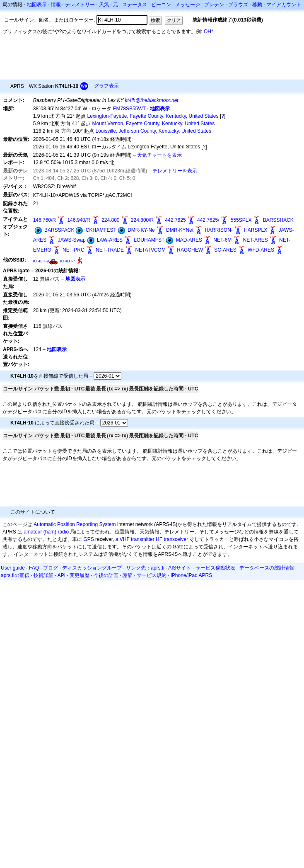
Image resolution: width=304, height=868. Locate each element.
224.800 (110, 220)
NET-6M (222, 240)
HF (159, 539)
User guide (13, 568)
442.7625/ (208, 220)
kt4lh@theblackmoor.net (152, 100)
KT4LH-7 (68, 261)
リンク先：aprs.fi (145, 568)
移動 (257, 5)
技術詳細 (43, 575)
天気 (104, 5)
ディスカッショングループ (92, 568)
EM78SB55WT (129, 109)
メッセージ (188, 5)
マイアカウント (284, 5)
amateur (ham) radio (46, 532)
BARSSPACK (59, 230)
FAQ (34, 568)
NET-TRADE (110, 250)
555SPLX (241, 220)
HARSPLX (256, 230)
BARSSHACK (278, 220)
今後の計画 (106, 575)
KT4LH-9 (41, 261)
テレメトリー (80, 5)
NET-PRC (74, 250)
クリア (174, 20)
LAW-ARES (110, 240)
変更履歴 (80, 575)
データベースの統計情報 (267, 568)
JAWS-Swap (72, 240)
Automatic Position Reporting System (75, 524)
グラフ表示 (106, 86)
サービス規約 (152, 575)
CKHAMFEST (101, 230)
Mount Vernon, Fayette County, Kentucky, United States (153, 124)
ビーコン (161, 5)
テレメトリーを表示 (175, 171)
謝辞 (128, 575)
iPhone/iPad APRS (191, 575)
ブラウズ (238, 5)
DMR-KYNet (180, 230)
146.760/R (45, 220)
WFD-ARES (261, 250)
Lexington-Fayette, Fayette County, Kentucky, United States (153, 116)
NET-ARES (256, 240)
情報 (56, 5)
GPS (88, 539)
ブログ (51, 568)
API (62, 575)
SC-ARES (225, 250)
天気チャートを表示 (159, 155)
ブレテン (214, 5)
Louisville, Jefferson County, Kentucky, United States (153, 131)
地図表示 (37, 5)
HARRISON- (218, 230)
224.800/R (142, 220)
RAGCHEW (190, 250)
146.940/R (78, 220)
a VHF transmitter (135, 539)
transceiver (176, 539)
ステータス (135, 5)
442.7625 (176, 220)
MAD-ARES (189, 240)
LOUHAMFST (149, 240)
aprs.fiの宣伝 (15, 575)
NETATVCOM (150, 250)
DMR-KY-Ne (141, 230)
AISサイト (180, 568)
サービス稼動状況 (215, 568)
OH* (209, 32)
